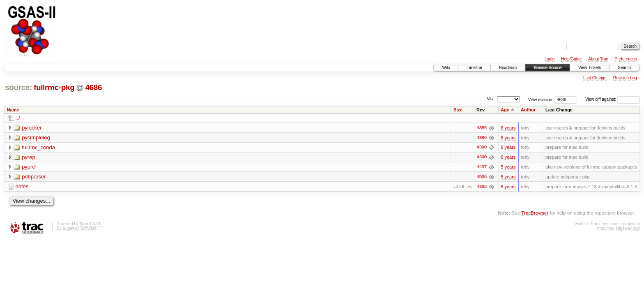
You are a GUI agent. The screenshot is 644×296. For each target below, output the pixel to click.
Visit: (491, 99)
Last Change (595, 78)
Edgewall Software (79, 229)
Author (528, 110)
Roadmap (508, 68)
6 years (508, 128)
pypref (29, 167)
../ (18, 118)
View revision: (541, 99)
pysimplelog (36, 138)
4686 (93, 87)
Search (624, 68)
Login (550, 59)
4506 (481, 177)
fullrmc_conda (38, 147)
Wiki (446, 68)
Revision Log (625, 78)
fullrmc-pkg (54, 87)
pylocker (32, 128)
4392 (481, 187)
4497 (481, 167)
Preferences (626, 59)
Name (13, 110)
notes (22, 187)
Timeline (474, 68)
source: (18, 87)
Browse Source (547, 68)
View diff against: (613, 99)
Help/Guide (571, 59)
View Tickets (590, 68)
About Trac (598, 59)
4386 (481, 128)
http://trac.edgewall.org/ (619, 229)
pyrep (29, 157)
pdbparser (34, 177)
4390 (481, 148)
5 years (508, 167)
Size (458, 110)
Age (505, 110)
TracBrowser (535, 214)
